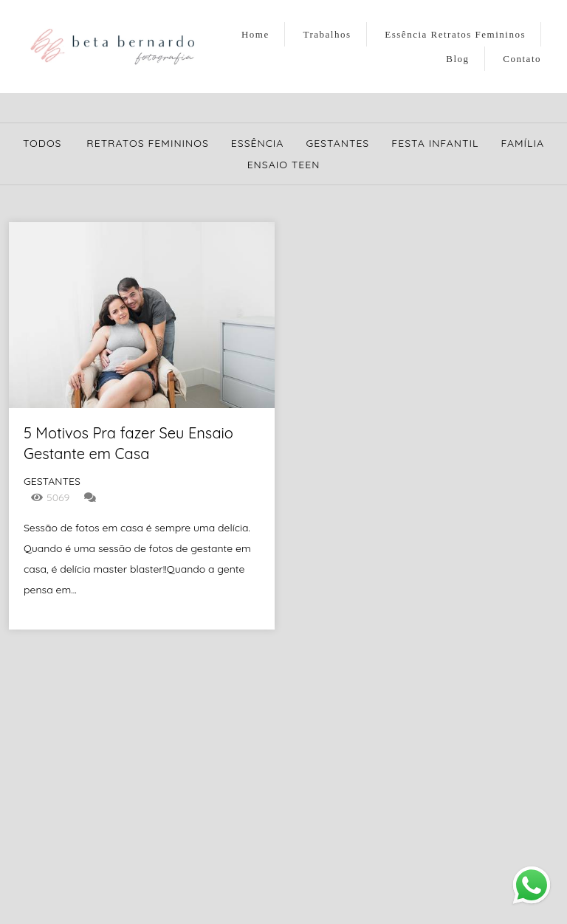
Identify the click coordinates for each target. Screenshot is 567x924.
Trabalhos (327, 34)
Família (522, 143)
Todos (42, 143)
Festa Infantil (435, 143)
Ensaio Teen (284, 165)
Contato (522, 59)
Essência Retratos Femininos (455, 34)
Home (255, 34)
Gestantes (337, 143)
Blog (457, 59)
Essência (258, 143)
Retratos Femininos (148, 143)
